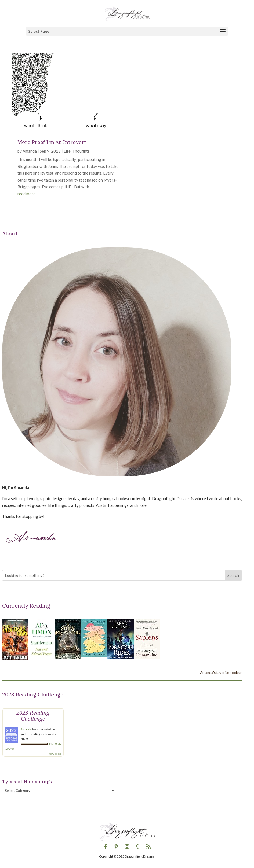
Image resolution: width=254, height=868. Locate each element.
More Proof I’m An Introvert (52, 142)
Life (67, 151)
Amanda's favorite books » (221, 673)
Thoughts (81, 151)
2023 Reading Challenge (33, 716)
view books (55, 754)
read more (26, 194)
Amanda (30, 151)
